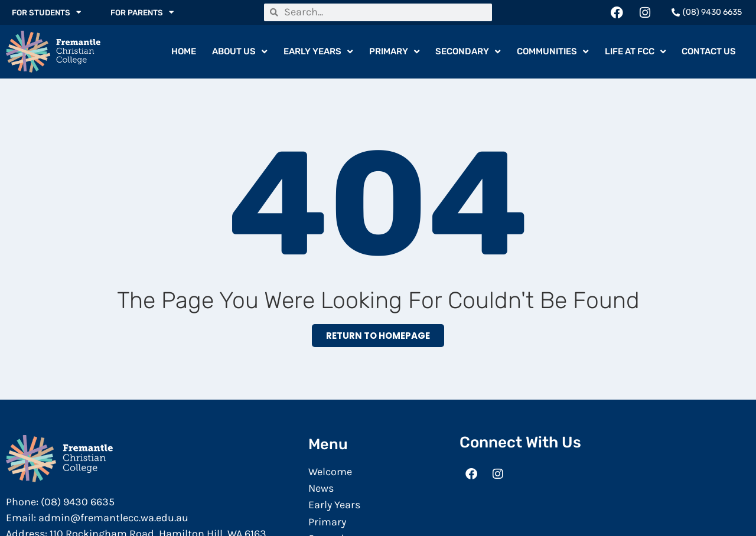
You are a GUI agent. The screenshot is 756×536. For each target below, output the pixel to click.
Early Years (318, 52)
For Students (48, 12)
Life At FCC (635, 52)
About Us (239, 52)
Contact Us (709, 52)
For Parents (146, 12)
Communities (553, 52)
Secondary (468, 52)
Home (184, 52)
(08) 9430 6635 (78, 502)
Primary (394, 52)
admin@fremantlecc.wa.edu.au (113, 518)
